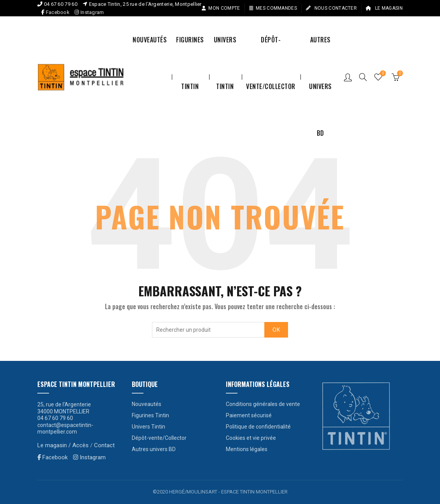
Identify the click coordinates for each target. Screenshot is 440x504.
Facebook (58, 12)
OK (276, 330)
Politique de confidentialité (258, 427)
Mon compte (221, 8)
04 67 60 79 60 (61, 4)
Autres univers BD (320, 49)
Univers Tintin (225, 49)
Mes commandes (273, 8)
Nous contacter (331, 8)
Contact (104, 445)
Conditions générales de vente (263, 404)
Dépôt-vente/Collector (271, 49)
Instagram (89, 12)
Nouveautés (150, 40)
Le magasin (384, 8)
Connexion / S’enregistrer (348, 77)
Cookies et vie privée (251, 438)
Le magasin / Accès (63, 445)
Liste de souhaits (382, 74)
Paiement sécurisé (249, 415)
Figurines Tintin (190, 49)
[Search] (363, 77)
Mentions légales (247, 449)
